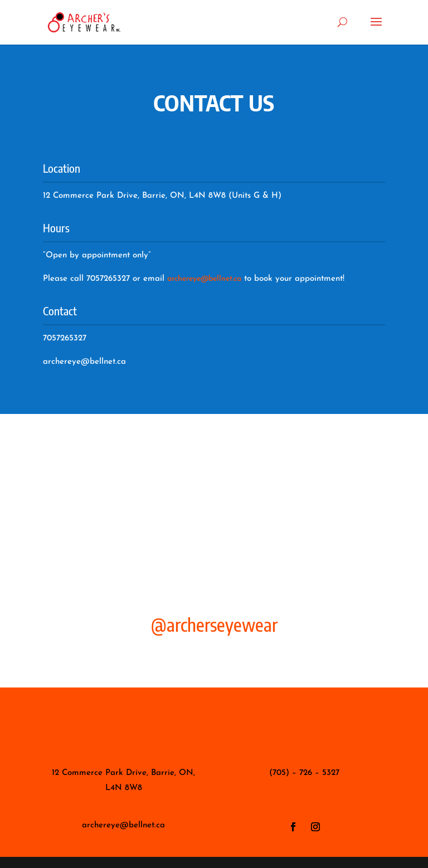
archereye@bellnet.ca (204, 279)
